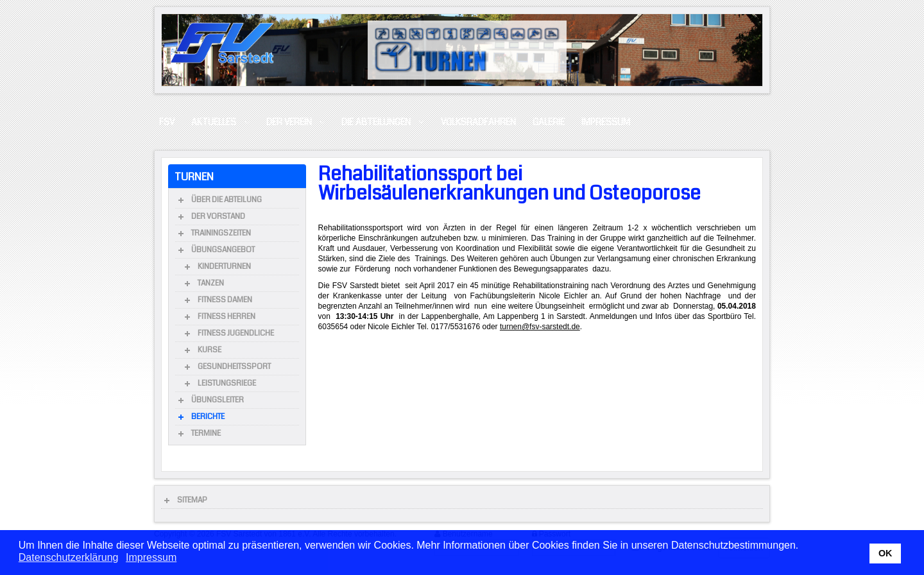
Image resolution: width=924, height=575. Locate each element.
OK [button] (886, 553)
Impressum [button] (151, 557)
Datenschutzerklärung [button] (69, 557)
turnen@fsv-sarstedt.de (540, 327)
